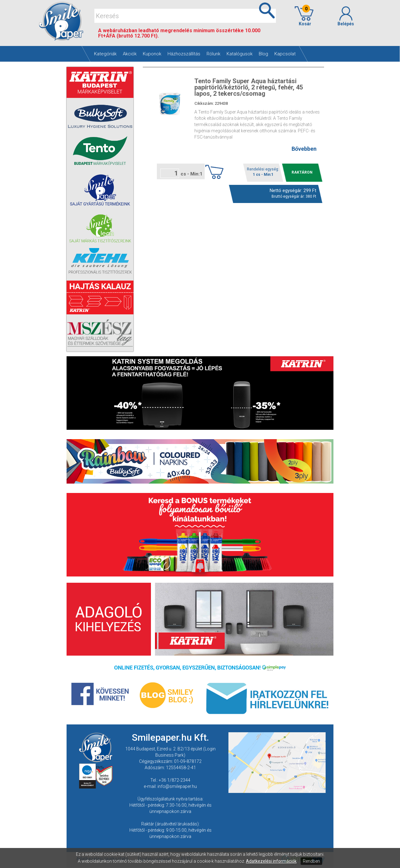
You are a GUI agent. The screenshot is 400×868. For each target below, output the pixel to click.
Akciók (130, 54)
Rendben (311, 861)
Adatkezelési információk (271, 861)
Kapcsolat (285, 54)
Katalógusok (240, 54)
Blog (263, 54)
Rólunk (213, 54)
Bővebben (304, 149)
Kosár (304, 16)
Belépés (346, 16)
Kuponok (152, 54)
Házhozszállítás (184, 54)
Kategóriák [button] (105, 54)
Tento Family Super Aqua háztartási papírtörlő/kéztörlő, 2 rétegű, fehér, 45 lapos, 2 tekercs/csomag (249, 87)
